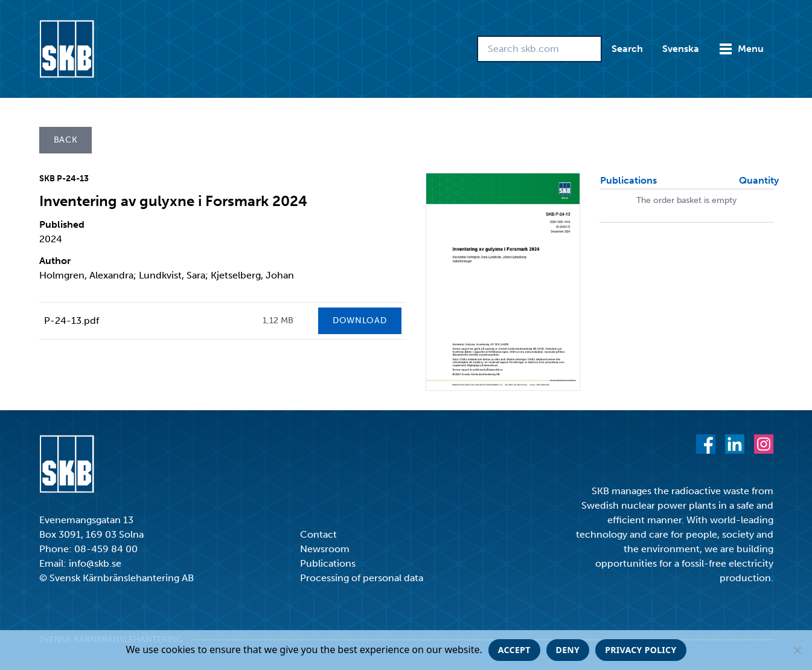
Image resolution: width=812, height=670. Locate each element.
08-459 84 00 (106, 549)
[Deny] (797, 650)
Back (66, 140)
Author (55, 261)
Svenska (681, 49)
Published (62, 224)
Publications (328, 563)
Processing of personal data (362, 578)
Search (627, 49)
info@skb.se (95, 563)
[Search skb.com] (539, 49)
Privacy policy (641, 650)
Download (360, 321)
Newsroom (325, 549)
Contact (318, 534)
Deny (568, 650)
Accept (514, 650)
